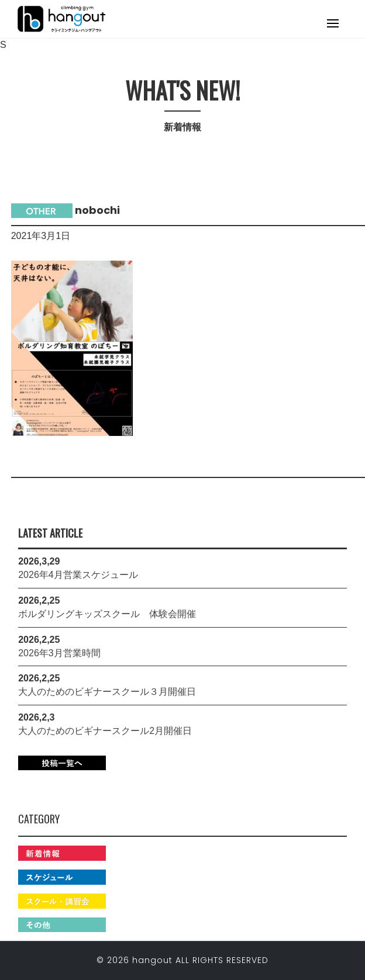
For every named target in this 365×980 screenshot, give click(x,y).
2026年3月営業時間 (59, 653)
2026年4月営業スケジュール (78, 575)
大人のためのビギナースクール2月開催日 (105, 731)
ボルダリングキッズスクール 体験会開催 (107, 614)
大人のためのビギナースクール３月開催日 (107, 692)
